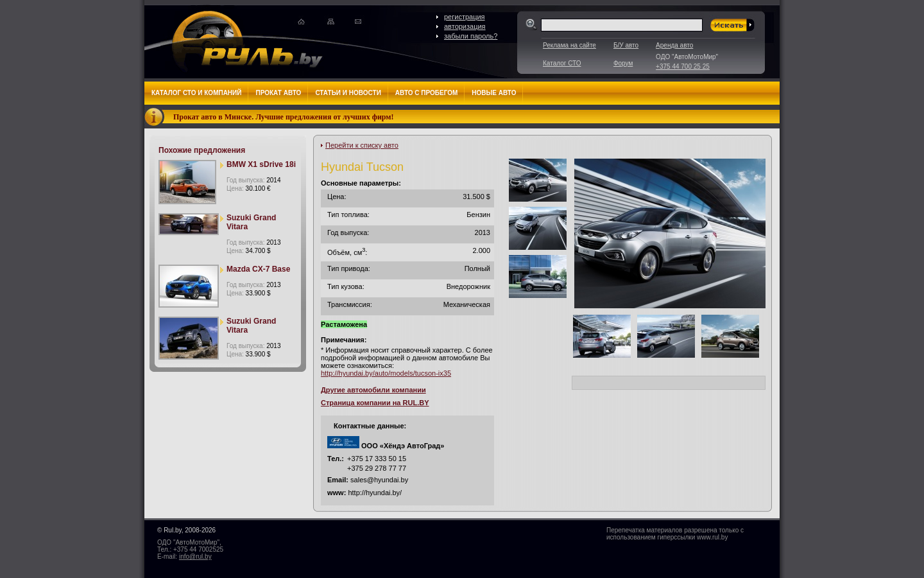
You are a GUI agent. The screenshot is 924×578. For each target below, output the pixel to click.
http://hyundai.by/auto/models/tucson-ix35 (386, 373)
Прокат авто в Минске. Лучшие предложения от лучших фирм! (284, 117)
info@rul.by (195, 556)
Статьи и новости (348, 93)
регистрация (465, 17)
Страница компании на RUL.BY (375, 403)
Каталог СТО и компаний (196, 93)
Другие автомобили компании (373, 390)
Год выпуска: (253, 180)
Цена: (249, 188)
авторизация (465, 26)
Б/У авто (626, 45)
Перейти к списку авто (362, 145)
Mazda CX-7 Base (258, 269)
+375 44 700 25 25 (683, 66)
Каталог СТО (562, 63)
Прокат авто (278, 93)
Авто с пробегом (427, 93)
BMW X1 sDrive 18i (261, 164)
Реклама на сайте (569, 45)
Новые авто (494, 93)
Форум (623, 63)
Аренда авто (674, 45)
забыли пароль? (471, 36)
